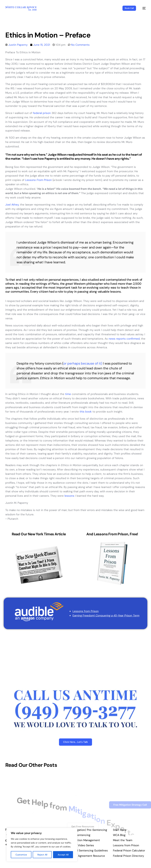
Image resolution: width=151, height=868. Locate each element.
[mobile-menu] (142, 8)
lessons (69, 496)
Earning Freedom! (106, 615)
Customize (21, 855)
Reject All (42, 855)
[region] (42, 845)
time (68, 394)
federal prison (42, 113)
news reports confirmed (124, 339)
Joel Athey (12, 205)
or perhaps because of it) (83, 363)
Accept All (63, 855)
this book (85, 412)
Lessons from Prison (86, 611)
